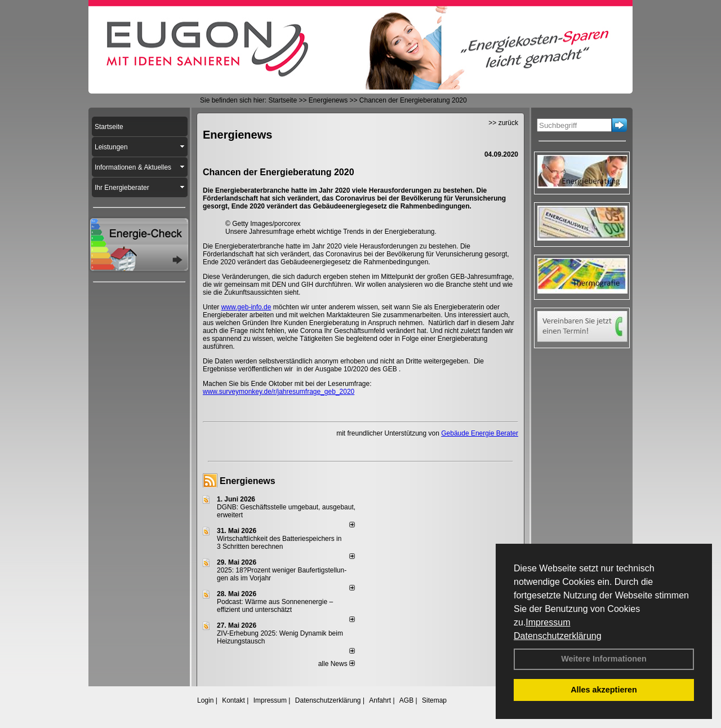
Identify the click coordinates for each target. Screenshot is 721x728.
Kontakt (233, 700)
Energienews (248, 481)
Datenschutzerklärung (558, 636)
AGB (406, 700)
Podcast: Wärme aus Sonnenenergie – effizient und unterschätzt (275, 606)
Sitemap (434, 700)
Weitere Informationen (604, 659)
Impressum (548, 622)
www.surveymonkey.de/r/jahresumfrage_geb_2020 (279, 392)
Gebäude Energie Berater (480, 433)
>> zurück (503, 123)
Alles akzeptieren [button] (604, 690)
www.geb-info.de (246, 307)
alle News (337, 664)
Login (205, 700)
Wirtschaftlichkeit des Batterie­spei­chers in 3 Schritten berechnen (279, 543)
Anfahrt (380, 700)
